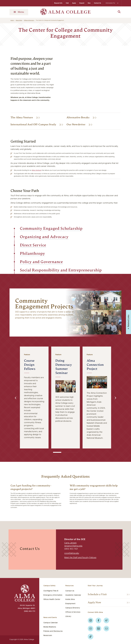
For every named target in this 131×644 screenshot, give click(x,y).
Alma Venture (37, 170)
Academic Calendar (73, 595)
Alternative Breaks (78, 118)
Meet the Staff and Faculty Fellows (80, 558)
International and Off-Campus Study (33, 125)
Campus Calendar (51, 623)
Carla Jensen (70, 543)
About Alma (19, 20)
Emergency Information (53, 595)
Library (68, 616)
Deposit (82, 3)
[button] (16, 398)
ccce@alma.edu (72, 553)
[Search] (112, 12)
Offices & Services (29, 20)
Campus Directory (73, 608)
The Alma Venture (22, 118)
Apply (74, 3)
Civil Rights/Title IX (51, 591)
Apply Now (94, 603)
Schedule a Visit (97, 595)
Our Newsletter (76, 125)
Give (89, 3)
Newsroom (48, 635)
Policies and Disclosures (53, 631)
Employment (70, 604)
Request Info (58, 3)
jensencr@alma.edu (73, 546)
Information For (112, 3)
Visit (67, 3)
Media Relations (50, 627)
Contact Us (98, 3)
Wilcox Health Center (52, 599)
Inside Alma (70, 599)
